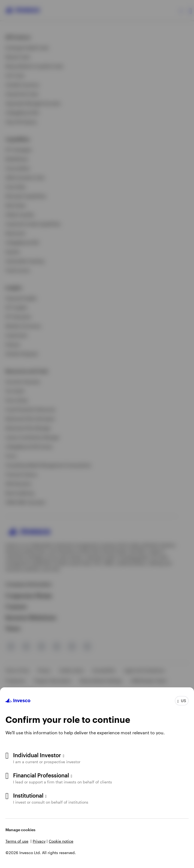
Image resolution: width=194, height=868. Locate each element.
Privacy (39, 841)
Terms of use (17, 841)
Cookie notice (61, 841)
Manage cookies (20, 830)
